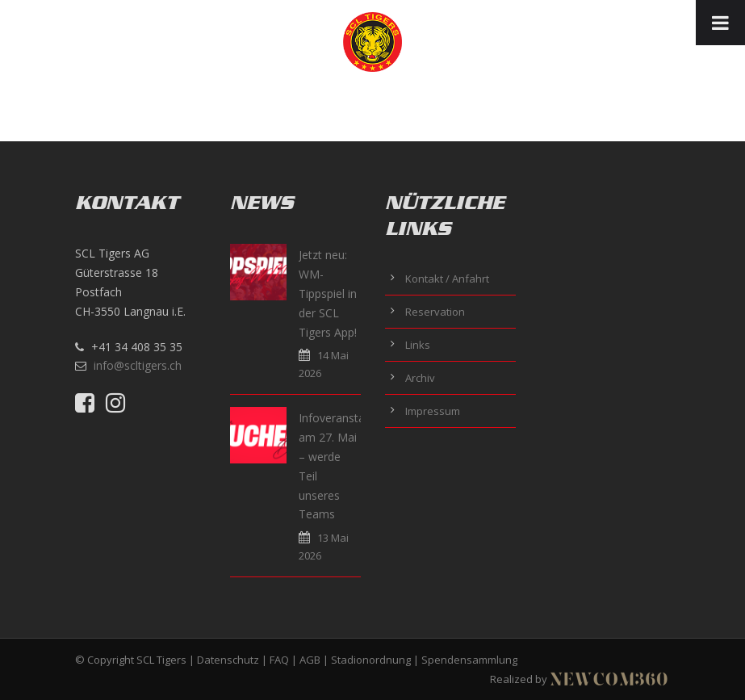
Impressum (433, 411)
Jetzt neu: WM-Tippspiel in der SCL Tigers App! (328, 293)
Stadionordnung (371, 660)
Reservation (435, 312)
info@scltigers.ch (138, 365)
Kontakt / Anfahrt (447, 279)
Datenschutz (228, 660)
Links (418, 345)
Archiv (420, 378)
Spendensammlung (469, 660)
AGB (310, 660)
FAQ (279, 660)
